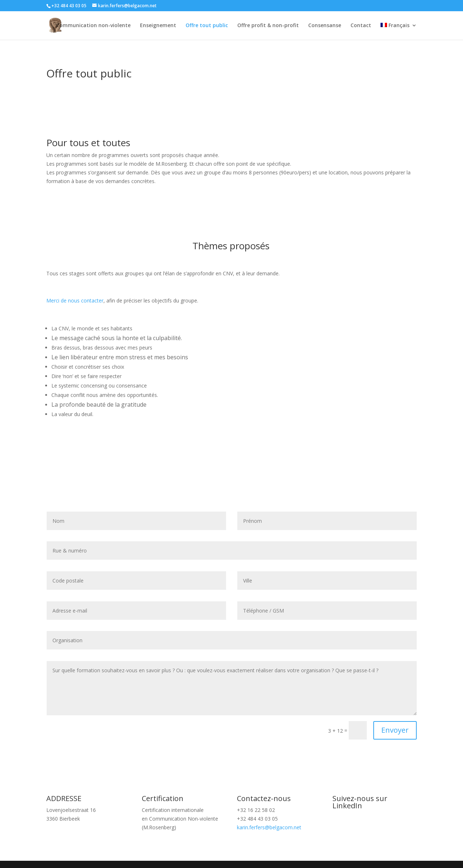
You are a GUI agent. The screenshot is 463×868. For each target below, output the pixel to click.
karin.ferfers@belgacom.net (269, 827)
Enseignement (158, 26)
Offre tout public (207, 26)
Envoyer (395, 730)
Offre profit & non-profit (268, 26)
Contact (361, 26)
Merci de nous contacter (75, 300)
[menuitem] (399, 31)
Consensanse (325, 26)
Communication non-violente (93, 26)
